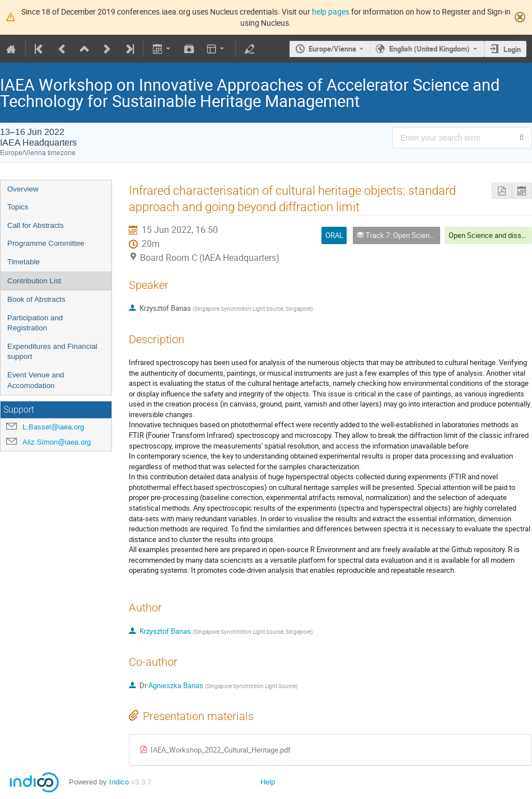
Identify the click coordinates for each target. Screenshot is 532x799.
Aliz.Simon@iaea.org (57, 442)
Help (268, 782)
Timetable (24, 262)
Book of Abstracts (36, 299)
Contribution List (34, 281)
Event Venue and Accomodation (36, 380)
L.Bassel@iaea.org (53, 427)
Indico (119, 782)
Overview (23, 189)
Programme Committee (46, 243)
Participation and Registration (35, 323)
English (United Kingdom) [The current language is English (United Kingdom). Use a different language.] (430, 49)
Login (512, 49)
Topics (18, 207)
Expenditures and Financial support (52, 352)
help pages (331, 11)
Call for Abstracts (36, 225)
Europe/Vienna (332, 49)
